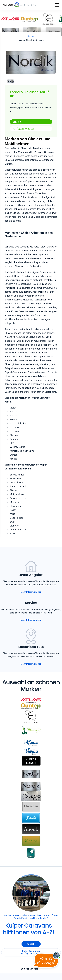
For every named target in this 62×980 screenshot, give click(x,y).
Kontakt (17, 122)
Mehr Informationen (31, 592)
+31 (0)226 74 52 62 (23, 129)
